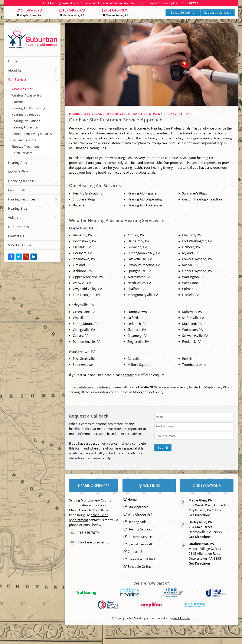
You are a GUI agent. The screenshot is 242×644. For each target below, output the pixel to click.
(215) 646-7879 (29, 10)
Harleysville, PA (72, 15)
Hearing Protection (25, 127)
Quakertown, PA (116, 15)
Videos (13, 218)
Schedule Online (182, 12)
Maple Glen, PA (29, 15)
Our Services (17, 79)
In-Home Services (24, 140)
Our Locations (18, 227)
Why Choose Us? (140, 514)
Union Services (22, 153)
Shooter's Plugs (84, 199)
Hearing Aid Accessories (145, 205)
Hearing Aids (17, 163)
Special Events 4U (140, 544)
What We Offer (22, 89)
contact (128, 375)
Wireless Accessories (26, 95)
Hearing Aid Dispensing (28, 108)
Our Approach (138, 507)
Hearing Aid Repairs (26, 115)
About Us (15, 70)
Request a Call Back (142, 559)
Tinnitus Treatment (25, 146)
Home (13, 61)
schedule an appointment (92, 387)
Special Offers (18, 172)
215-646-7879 (88, 533)
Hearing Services (140, 529)
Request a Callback (217, 12)
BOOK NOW (190, 3)
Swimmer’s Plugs (195, 193)
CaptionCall (16, 190)
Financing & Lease (21, 181)
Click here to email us (93, 542)
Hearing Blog (18, 208)
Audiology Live (182, 618)
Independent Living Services (32, 134)
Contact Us (16, 236)
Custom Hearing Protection (202, 199)
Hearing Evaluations (26, 121)
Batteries (18, 102)
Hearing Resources (22, 199)
